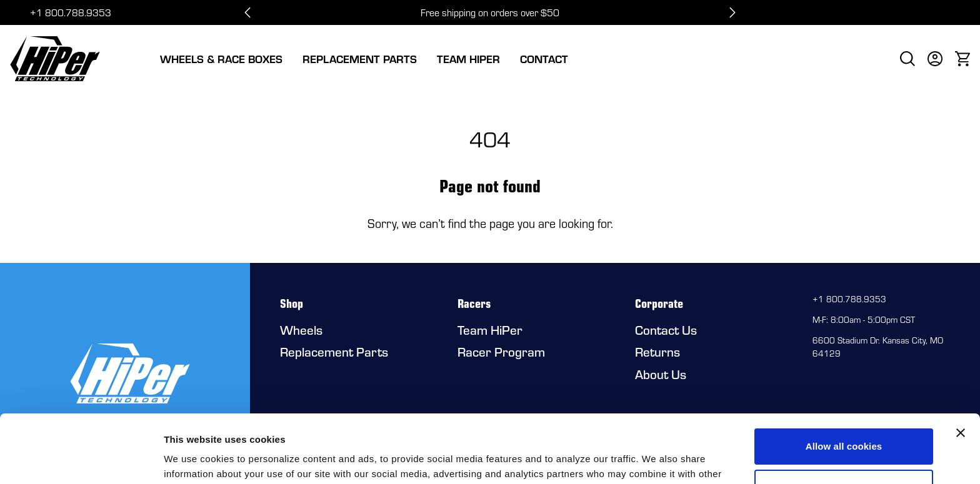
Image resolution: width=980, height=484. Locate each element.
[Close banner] (961, 369)
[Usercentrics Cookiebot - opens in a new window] (81, 460)
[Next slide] (732, 12)
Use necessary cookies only (844, 423)
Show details (193, 459)
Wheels (301, 330)
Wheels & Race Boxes (221, 59)
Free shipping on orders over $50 (490, 12)
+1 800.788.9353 (71, 12)
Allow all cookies (844, 383)
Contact (544, 59)
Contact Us (666, 330)
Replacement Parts (360, 59)
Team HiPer (468, 59)
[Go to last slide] (247, 12)
